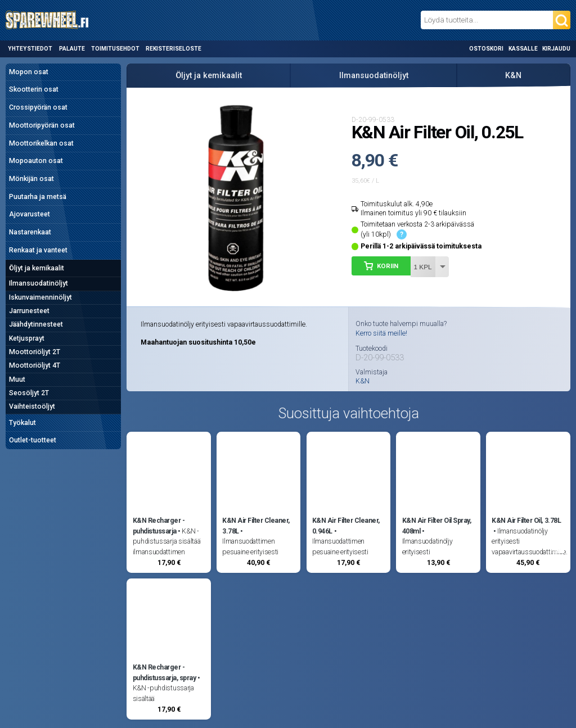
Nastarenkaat (30, 232)
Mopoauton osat (36, 161)
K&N (513, 75)
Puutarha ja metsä (38, 197)
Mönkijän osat (31, 179)
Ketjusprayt (27, 338)
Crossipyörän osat (38, 107)
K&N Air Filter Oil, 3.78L (526, 521)
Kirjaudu (556, 49)
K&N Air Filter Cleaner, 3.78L (256, 526)
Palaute (72, 49)
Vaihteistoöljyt (32, 406)
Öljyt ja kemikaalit (37, 268)
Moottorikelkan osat (41, 143)
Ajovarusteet (30, 214)
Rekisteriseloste (174, 49)
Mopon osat (29, 72)
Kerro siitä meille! (381, 333)
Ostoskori (486, 49)
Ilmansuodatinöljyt (39, 283)
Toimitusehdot (115, 49)
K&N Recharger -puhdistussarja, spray (165, 672)
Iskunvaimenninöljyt (40, 297)
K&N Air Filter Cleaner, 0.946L (346, 526)
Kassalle (523, 49)
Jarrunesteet (29, 311)
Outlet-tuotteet (33, 440)
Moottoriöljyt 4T (35, 365)
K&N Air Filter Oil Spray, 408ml (437, 526)
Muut (17, 379)
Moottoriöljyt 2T (35, 352)
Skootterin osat (34, 89)
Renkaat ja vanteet (38, 250)
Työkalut (22, 423)
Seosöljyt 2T (29, 393)
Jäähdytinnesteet (36, 324)
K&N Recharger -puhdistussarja (159, 526)
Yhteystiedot (30, 49)
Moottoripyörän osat (42, 125)
